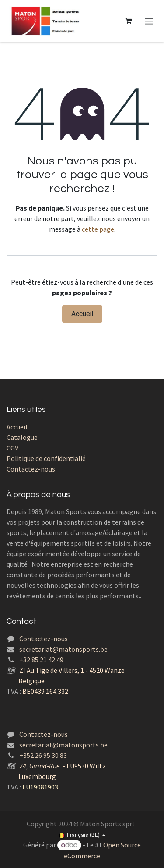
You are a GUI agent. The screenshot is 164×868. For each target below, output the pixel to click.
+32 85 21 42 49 (41, 660)
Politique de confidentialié (46, 458)
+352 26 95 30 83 (43, 755)
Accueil (82, 314)
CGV (12, 448)
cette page (98, 229)
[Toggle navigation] (149, 21)
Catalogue (22, 437)
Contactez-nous (31, 469)
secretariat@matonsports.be (63, 649)
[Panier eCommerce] (129, 21)
